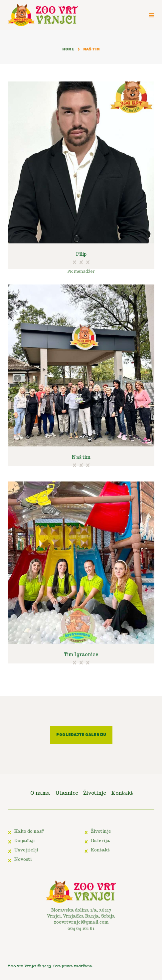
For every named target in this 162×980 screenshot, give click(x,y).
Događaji (24, 841)
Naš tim (81, 457)
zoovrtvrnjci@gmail (76, 922)
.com (103, 922)
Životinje (101, 831)
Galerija (100, 841)
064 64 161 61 (81, 928)
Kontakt (100, 850)
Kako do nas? (29, 831)
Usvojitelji (26, 850)
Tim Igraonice (81, 654)
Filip (81, 254)
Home (68, 49)
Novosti (23, 859)
